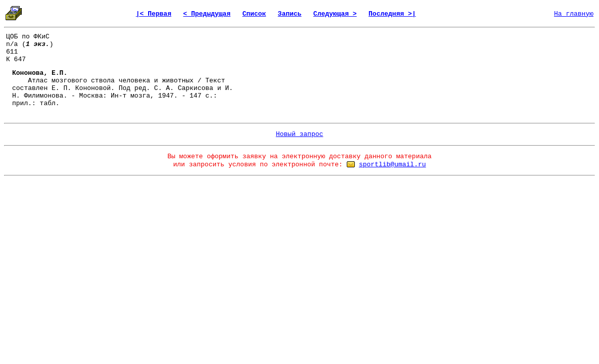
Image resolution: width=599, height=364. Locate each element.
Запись (290, 14)
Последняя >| (392, 14)
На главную (574, 14)
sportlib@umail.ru (393, 165)
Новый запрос (300, 134)
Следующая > (335, 14)
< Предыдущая (207, 14)
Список (254, 14)
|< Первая (154, 14)
